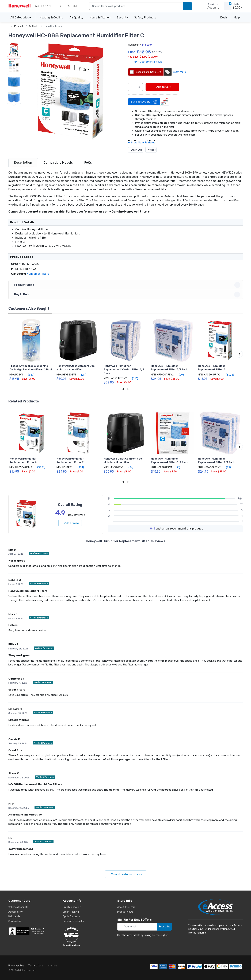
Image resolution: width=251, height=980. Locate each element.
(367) (29, 375)
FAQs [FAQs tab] (88, 163)
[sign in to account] (211, 6)
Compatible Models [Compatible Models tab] (58, 163)
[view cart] (228, 6)
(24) (82, 375)
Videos (151, 150)
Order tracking (71, 912)
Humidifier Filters (53, 26)
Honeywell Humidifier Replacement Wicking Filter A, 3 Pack (124, 370)
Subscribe (164, 927)
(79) (179, 375)
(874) (79, 467)
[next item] (14, 135)
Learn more (179, 72)
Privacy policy (16, 966)
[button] (72, 92)
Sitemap (52, 966)
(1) (177, 467)
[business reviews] (28, 931)
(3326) (228, 375)
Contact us (15, 921)
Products (19, 26)
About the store (126, 907)
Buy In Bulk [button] (126, 295)
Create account (72, 907)
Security (122, 17)
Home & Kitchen (100, 17)
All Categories (19, 17)
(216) (133, 378)
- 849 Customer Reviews (145, 62)
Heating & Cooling (51, 17)
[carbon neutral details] (82, 936)
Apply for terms (72, 917)
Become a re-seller (73, 921)
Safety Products (145, 17)
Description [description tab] (23, 163)
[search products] (188, 6)
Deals (224, 17)
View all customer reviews (126, 874)
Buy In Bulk (136, 150)
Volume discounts (18, 907)
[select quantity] (135, 87)
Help (237, 17)
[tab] (23, 163)
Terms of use (36, 966)
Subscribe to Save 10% (153, 72)
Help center (15, 917)
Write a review (70, 523)
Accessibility (16, 912)
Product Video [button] (126, 285)
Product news (125, 912)
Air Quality (76, 17)
